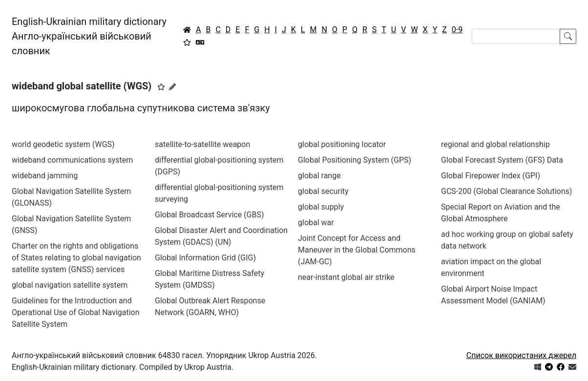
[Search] (516, 36)
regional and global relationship (495, 144)
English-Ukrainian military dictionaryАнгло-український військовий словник (89, 36)
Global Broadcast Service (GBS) (210, 215)
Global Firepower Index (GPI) (491, 176)
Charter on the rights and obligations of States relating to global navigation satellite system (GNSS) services (76, 258)
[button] (161, 87)
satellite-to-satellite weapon (202, 144)
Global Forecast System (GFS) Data (502, 160)
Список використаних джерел (521, 355)
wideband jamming (45, 176)
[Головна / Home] (187, 30)
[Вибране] (187, 42)
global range (319, 176)
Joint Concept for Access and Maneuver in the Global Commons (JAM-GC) (357, 250)
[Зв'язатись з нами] (572, 367)
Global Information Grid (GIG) (205, 258)
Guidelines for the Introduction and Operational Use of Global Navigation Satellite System (76, 312)
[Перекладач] (200, 42)
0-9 (457, 30)
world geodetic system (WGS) (63, 144)
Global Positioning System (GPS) (355, 160)
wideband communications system (72, 160)
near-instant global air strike (346, 277)
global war (316, 222)
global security (323, 191)
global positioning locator (342, 144)
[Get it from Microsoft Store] (538, 367)
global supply (321, 207)
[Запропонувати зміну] (172, 87)
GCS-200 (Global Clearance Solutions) (506, 191)
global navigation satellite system (70, 285)
